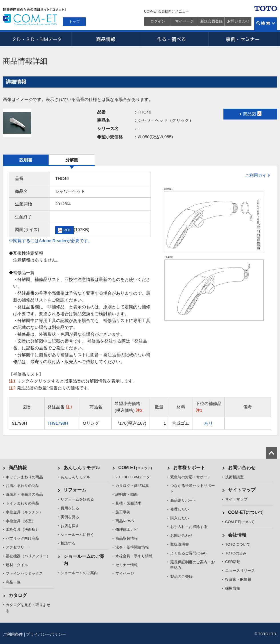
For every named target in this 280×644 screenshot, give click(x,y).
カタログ (18, 595)
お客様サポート (189, 468)
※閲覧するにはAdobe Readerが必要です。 (51, 241)
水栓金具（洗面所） (22, 529)
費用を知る (70, 508)
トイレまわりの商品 (22, 503)
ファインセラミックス (24, 573)
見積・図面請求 (128, 503)
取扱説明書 (180, 544)
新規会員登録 (211, 21)
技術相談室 (234, 477)
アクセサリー (17, 547)
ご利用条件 (13, 634)
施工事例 (123, 512)
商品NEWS (125, 521)
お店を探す (70, 526)
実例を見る (70, 517)
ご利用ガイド (258, 175)
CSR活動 (233, 562)
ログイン (158, 21)
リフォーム (75, 490)
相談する (68, 543)
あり (209, 423)
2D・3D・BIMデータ (37, 39)
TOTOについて (238, 544)
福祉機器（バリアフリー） (28, 556)
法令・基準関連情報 (132, 547)
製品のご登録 (181, 577)
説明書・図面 (127, 494)
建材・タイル (17, 565)
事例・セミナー (243, 39)
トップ (74, 22)
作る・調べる (174, 39)
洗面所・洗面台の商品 (24, 494)
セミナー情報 (127, 565)
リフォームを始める (77, 499)
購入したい (180, 518)
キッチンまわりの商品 (24, 477)
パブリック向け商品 (22, 538)
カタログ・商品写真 (132, 486)
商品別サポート (183, 500)
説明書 (26, 160)
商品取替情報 (127, 538)
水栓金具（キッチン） (24, 512)
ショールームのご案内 (79, 573)
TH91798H (58, 423)
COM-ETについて (246, 512)
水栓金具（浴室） (21, 521)
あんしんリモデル (82, 468)
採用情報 (233, 588)
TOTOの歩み (236, 553)
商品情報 (106, 39)
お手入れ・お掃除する (189, 527)
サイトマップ (242, 490)
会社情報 (237, 535)
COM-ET (135, 468)
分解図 (72, 160)
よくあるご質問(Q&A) (188, 553)
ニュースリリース (240, 571)
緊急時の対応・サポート (191, 477)
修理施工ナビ (127, 529)
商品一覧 (13, 582)
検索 (266, 24)
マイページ (184, 21)
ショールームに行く (77, 535)
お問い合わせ (238, 21)
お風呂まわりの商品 (22, 486)
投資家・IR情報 (238, 579)
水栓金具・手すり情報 (134, 556)
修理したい (180, 509)
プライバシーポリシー (46, 634)
